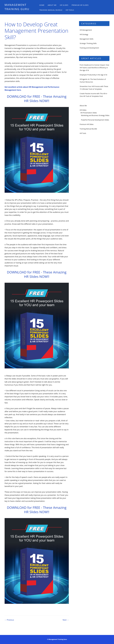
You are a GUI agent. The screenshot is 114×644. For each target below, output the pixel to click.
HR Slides (64, 5)
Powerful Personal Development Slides (95, 120)
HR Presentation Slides (89, 113)
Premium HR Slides (80, 5)
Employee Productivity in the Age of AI (93, 75)
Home (42, 5)
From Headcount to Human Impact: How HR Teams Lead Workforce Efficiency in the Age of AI (94, 68)
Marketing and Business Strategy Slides (95, 115)
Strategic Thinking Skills (88, 43)
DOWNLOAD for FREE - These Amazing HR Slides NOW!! (37, 99)
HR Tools (70, 10)
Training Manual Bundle (51, 10)
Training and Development (89, 48)
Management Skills (87, 39)
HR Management (86, 30)
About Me (52, 5)
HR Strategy (84, 34)
